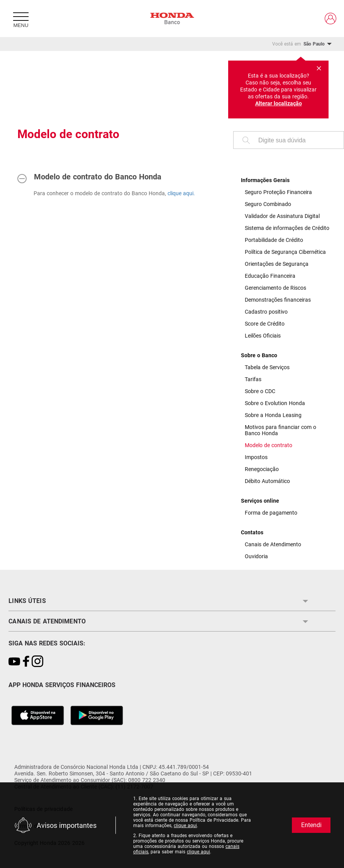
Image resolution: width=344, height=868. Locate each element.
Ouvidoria (256, 556)
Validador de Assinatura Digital (282, 216)
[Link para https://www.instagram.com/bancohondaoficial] (37, 662)
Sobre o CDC (260, 391)
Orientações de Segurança (277, 264)
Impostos (256, 457)
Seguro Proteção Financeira (278, 192)
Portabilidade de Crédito (274, 240)
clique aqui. (181, 193)
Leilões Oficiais (263, 336)
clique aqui (185, 826)
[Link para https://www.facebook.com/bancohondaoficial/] (26, 662)
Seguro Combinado (268, 204)
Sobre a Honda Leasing (273, 415)
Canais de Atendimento (273, 544)
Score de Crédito (265, 324)
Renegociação (262, 469)
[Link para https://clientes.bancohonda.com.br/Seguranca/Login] (330, 19)
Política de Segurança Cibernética (285, 252)
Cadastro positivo (266, 312)
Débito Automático (267, 481)
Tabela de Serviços (267, 367)
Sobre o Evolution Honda (275, 403)
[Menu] (21, 19)
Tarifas (253, 379)
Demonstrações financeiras (278, 300)
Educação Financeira (270, 276)
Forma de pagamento (271, 513)
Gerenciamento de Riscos (275, 288)
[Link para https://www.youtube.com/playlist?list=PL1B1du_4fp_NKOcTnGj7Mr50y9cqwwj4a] (14, 662)
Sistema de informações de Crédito (287, 228)
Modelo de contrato (269, 445)
